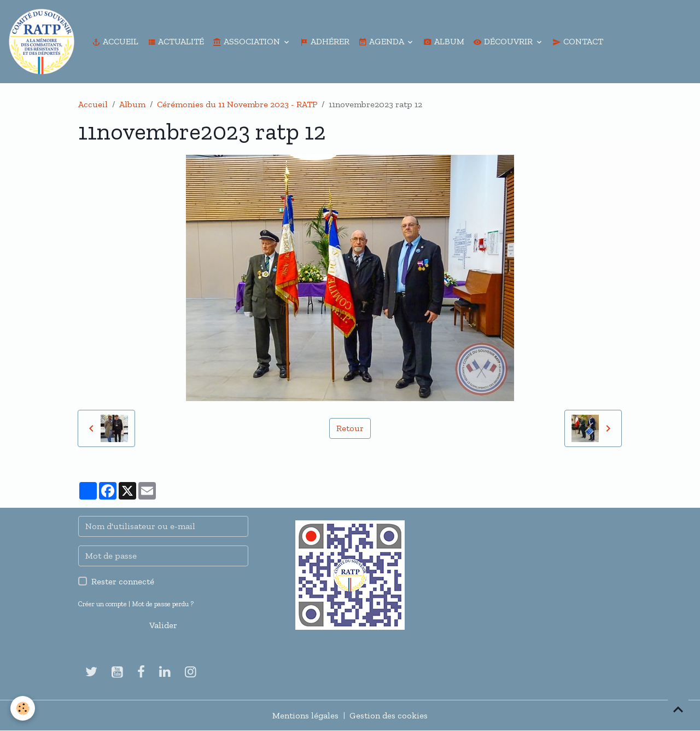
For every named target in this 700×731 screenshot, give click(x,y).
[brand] (44, 42)
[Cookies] (23, 708)
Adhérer (325, 41)
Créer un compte (103, 604)
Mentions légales (305, 715)
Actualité (176, 41)
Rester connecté (123, 581)
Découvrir (504, 41)
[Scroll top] (678, 709)
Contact (578, 41)
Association (247, 41)
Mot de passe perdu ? (163, 604)
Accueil (115, 41)
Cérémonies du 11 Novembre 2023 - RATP (237, 104)
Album (444, 41)
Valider (163, 625)
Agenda (382, 41)
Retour (350, 428)
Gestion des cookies (389, 715)
